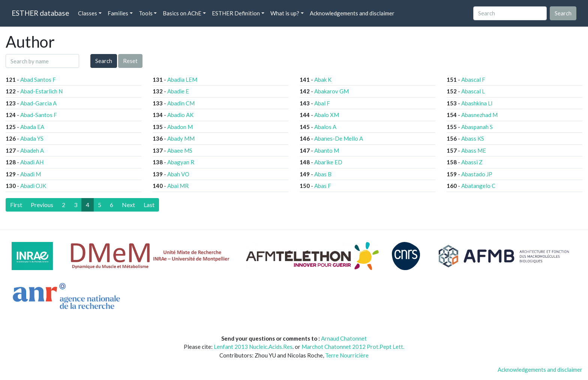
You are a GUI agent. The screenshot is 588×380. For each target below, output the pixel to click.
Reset (130, 61)
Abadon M (180, 127)
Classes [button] (88, 13)
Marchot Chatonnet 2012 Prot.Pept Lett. (353, 347)
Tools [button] (146, 13)
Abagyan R (181, 162)
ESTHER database (40, 13)
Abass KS (473, 138)
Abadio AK (180, 115)
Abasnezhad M (479, 115)
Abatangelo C (478, 186)
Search (104, 61)
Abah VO (178, 174)
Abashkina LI (477, 103)
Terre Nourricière (347, 355)
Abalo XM (327, 115)
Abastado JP (477, 174)
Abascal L (473, 91)
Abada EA (32, 127)
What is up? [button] (285, 13)
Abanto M (327, 150)
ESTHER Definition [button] (236, 13)
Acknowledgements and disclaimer (352, 13)
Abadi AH (32, 162)
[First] (16, 205)
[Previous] (42, 205)
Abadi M (31, 174)
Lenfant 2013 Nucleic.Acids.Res (253, 347)
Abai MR (178, 186)
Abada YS (32, 138)
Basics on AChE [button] (182, 13)
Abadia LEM (182, 80)
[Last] (149, 205)
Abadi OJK (33, 186)
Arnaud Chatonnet (344, 338)
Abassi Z (472, 162)
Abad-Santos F (39, 115)
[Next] (128, 205)
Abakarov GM (331, 91)
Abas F (323, 186)
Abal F (322, 103)
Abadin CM (181, 103)
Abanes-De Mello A (339, 138)
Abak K (323, 80)
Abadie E (178, 91)
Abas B (323, 174)
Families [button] (118, 13)
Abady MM (181, 138)
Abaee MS (180, 150)
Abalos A (325, 127)
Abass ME (474, 150)
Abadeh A (32, 150)
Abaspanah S (477, 127)
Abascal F (473, 80)
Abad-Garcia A (38, 103)
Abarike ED (328, 162)
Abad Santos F (38, 80)
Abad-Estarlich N (41, 91)
